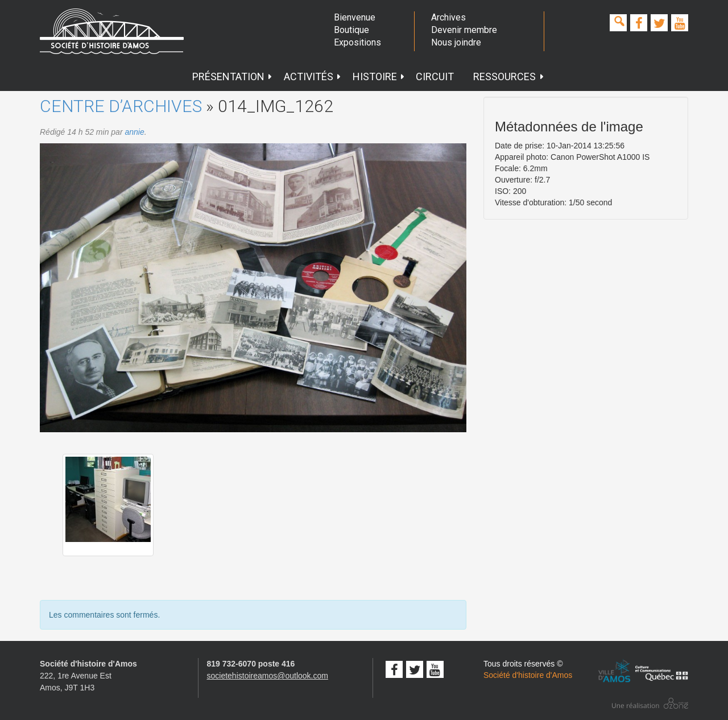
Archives (448, 17)
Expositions (357, 42)
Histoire (379, 76)
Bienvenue (355, 17)
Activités (313, 76)
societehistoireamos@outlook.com (268, 676)
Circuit (435, 76)
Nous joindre (456, 42)
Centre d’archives (121, 106)
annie (134, 132)
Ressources (509, 76)
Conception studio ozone (650, 703)
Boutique (351, 30)
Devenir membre (464, 30)
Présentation (233, 76)
